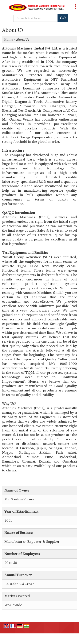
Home (9, 40)
